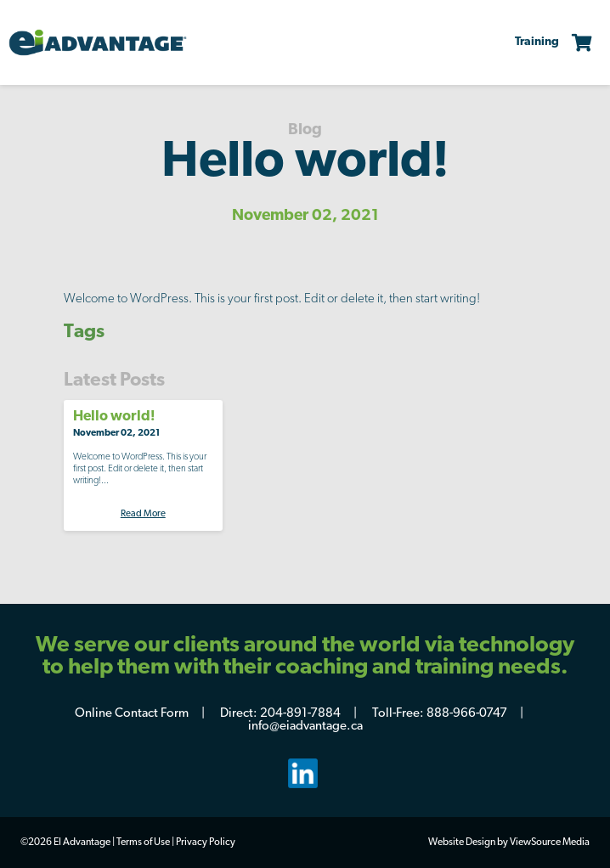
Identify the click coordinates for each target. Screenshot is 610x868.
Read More (143, 514)
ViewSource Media (550, 843)
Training (537, 42)
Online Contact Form (132, 714)
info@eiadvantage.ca (305, 727)
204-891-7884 (300, 714)
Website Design (462, 843)
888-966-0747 (467, 714)
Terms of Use (143, 843)
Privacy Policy (206, 843)
